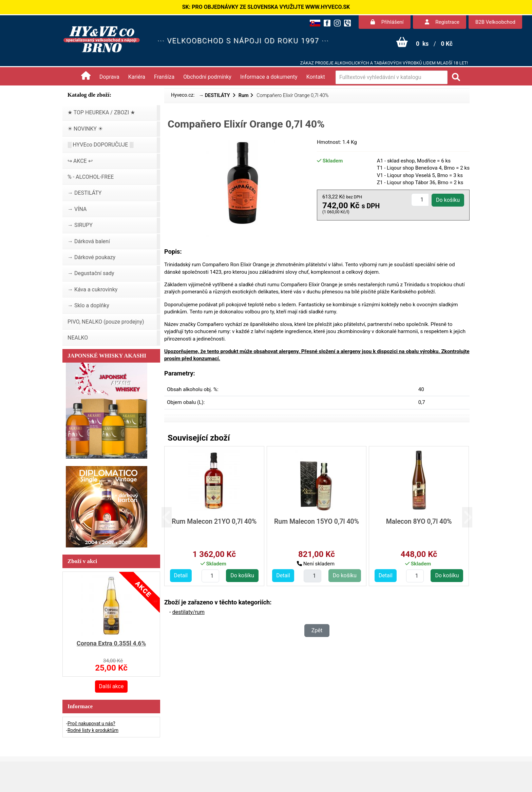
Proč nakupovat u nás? (91, 723)
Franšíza (164, 77)
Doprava (109, 77)
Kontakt (316, 77)
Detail (181, 575)
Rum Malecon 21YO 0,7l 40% (214, 521)
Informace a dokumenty (269, 77)
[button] (172, 517)
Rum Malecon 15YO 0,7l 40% (317, 521)
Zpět (317, 630)
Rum (244, 95)
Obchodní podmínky (207, 77)
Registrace (442, 22)
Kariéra (137, 77)
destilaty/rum (188, 612)
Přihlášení (387, 22)
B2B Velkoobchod (495, 22)
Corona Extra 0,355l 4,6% (111, 643)
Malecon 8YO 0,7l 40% (419, 521)
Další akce (111, 686)
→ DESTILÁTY (215, 95)
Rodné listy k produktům (93, 730)
